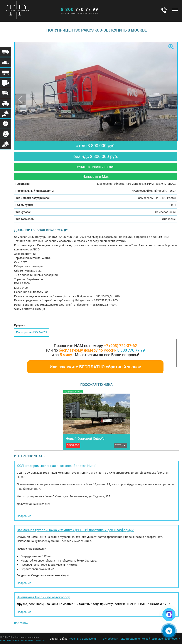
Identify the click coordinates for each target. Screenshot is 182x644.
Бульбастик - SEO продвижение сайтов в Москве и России (142, 639)
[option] (96, 96)
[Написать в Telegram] (169, 631)
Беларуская (90, 639)
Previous (69, 418)
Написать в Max (96, 177)
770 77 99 (80, 9)
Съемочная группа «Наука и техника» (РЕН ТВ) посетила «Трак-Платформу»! (75, 530)
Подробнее (24, 516)
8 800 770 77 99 (131, 350)
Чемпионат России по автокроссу (43, 597)
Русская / (75, 639)
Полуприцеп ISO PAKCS (32, 332)
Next (124, 418)
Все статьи (21, 623)
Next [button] (172, 99)
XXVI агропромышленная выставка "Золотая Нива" (57, 466)
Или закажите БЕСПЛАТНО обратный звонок (95, 367)
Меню (175, 10)
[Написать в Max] (169, 615)
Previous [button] (20, 99)
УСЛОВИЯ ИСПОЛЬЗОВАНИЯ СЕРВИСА (22, 641)
